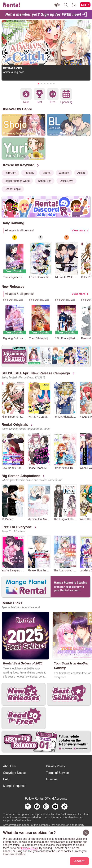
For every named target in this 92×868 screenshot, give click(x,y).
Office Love (66, 181)
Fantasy (29, 173)
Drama (46, 173)
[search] (66, 5)
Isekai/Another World (17, 181)
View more (78, 230)
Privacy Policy (56, 766)
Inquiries (52, 779)
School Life (45, 181)
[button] (38, 84)
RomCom (10, 173)
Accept (79, 861)
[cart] (74, 5)
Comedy (64, 173)
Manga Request (14, 786)
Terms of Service (57, 773)
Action (81, 173)
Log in (85, 5)
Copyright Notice (14, 773)
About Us (9, 766)
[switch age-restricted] (57, 5)
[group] (15, 257)
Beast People (13, 189)
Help (6, 779)
